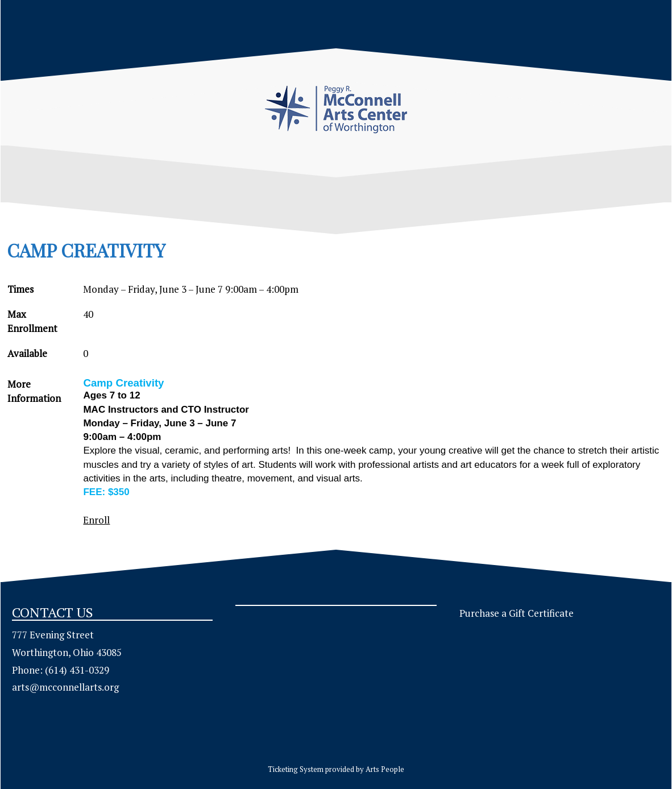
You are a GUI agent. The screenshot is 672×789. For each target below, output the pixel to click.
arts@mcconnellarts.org (65, 687)
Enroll (96, 520)
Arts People (385, 769)
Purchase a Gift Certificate (517, 613)
